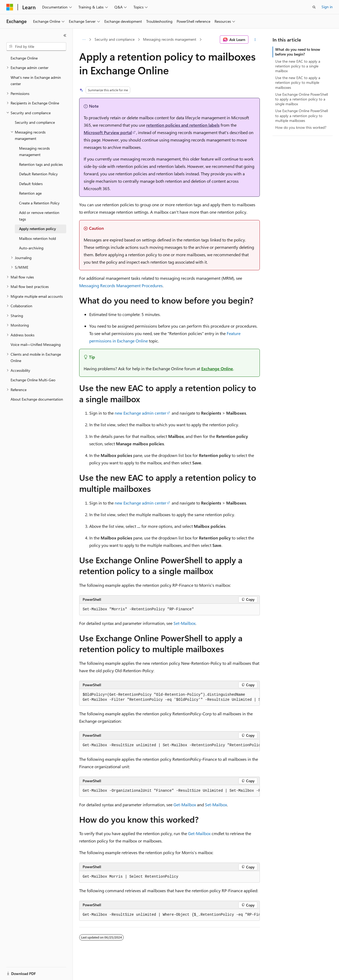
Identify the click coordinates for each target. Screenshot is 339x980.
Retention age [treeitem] (30, 193)
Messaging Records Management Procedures (121, 285)
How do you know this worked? (301, 127)
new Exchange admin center (140, 413)
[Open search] (314, 7)
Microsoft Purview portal (108, 132)
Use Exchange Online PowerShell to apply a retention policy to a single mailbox (302, 99)
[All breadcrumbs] (84, 40)
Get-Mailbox (185, 805)
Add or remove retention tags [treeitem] (39, 216)
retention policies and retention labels (183, 125)
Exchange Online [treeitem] (24, 58)
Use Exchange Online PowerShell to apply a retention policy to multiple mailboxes (302, 115)
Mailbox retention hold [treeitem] (37, 238)
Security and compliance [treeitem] (35, 122)
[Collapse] (65, 35)
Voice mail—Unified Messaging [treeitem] (36, 344)
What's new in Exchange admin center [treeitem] (36, 81)
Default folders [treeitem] (31, 184)
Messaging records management (170, 39)
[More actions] (255, 40)
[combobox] (36, 47)
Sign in (327, 7)
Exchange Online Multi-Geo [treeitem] (33, 380)
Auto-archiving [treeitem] (31, 248)
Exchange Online (217, 368)
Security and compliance (115, 39)
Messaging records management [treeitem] (34, 152)
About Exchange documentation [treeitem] (37, 399)
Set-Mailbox (184, 623)
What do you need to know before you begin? (298, 52)
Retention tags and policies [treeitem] (41, 164)
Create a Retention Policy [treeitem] (39, 203)
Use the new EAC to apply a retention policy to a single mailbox (298, 66)
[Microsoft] (10, 7)
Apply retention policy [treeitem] (37, 229)
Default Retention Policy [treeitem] (38, 174)
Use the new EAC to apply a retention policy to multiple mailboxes (298, 82)
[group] (169, 697)
